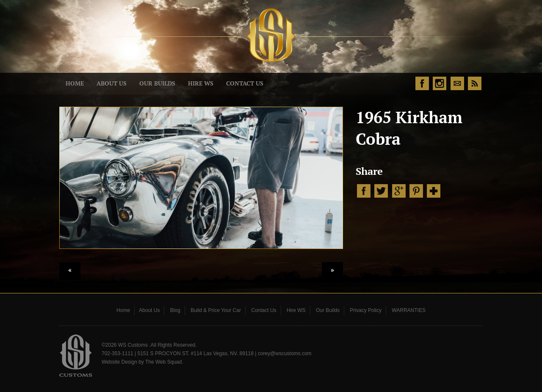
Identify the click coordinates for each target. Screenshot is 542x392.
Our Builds (157, 83)
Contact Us (245, 83)
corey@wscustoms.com (285, 353)
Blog (175, 310)
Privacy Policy (366, 310)
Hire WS (201, 83)
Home (75, 83)
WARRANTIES (409, 310)
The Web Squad (164, 362)
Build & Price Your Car (216, 310)
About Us (112, 83)
